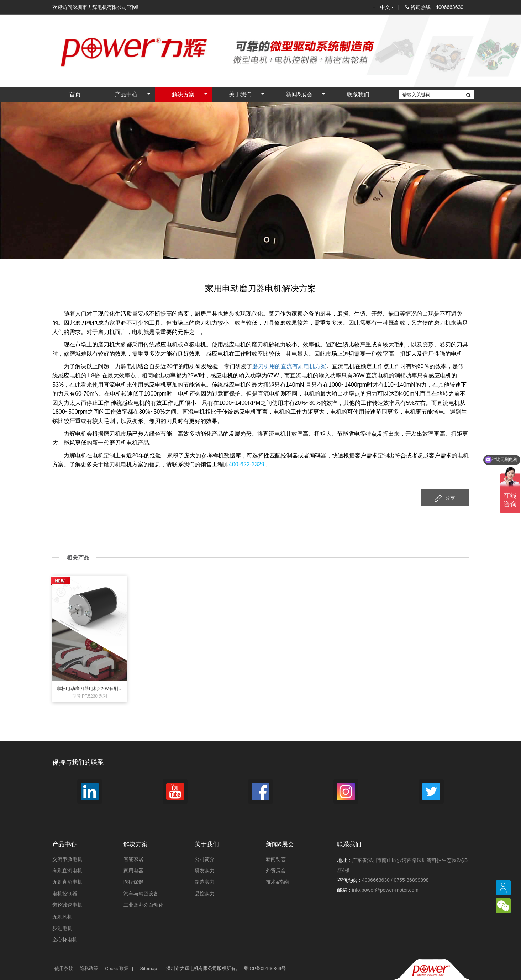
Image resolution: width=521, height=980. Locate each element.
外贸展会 (276, 870)
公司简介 (205, 859)
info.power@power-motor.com (385, 890)
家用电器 (133, 870)
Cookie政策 (117, 968)
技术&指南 (277, 882)
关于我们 (240, 94)
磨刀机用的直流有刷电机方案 (289, 366)
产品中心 (126, 94)
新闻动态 (276, 859)
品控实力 (205, 894)
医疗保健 (133, 882)
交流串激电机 (67, 859)
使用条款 (64, 968)
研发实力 (205, 870)
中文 (387, 7)
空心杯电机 (65, 939)
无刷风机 (62, 917)
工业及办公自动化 (143, 905)
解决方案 (183, 94)
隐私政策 (89, 968)
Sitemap (148, 968)
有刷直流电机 (67, 870)
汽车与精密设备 (141, 894)
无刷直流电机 (67, 882)
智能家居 (133, 859)
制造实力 (205, 882)
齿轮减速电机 (67, 905)
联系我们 (358, 94)
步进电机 (62, 928)
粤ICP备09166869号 (265, 968)
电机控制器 (65, 894)
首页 (75, 94)
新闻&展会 (299, 94)
